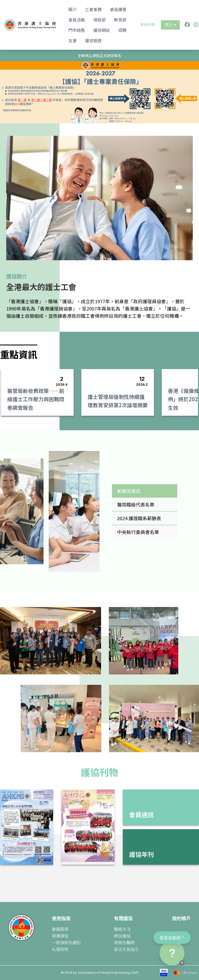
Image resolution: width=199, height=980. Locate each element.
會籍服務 (60, 929)
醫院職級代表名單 (136, 504)
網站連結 (122, 936)
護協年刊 (141, 854)
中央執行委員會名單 (138, 532)
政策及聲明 (124, 942)
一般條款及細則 (66, 942)
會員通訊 (141, 815)
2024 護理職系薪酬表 (139, 518)
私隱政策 (60, 949)
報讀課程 (60, 936)
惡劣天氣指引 (126, 949)
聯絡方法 (122, 929)
